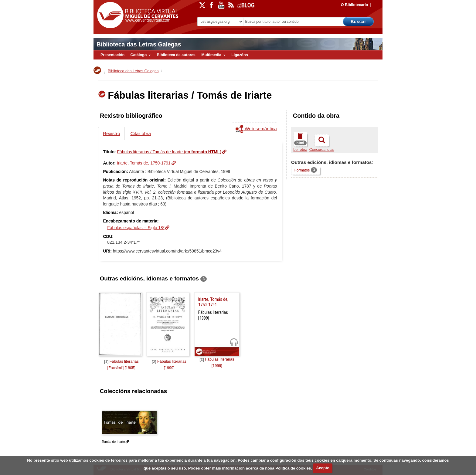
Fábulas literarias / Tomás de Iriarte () (169, 152)
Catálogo (141, 55)
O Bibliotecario (355, 5)
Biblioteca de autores (176, 55)
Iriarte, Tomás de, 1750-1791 (144, 163)
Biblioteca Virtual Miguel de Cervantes (136, 15)
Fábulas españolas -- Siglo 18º (136, 228)
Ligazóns (240, 55)
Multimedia (213, 55)
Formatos (306, 170)
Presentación (112, 55)
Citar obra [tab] (141, 133)
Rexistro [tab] (111, 133)
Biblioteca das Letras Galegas (139, 44)
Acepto (323, 468)
